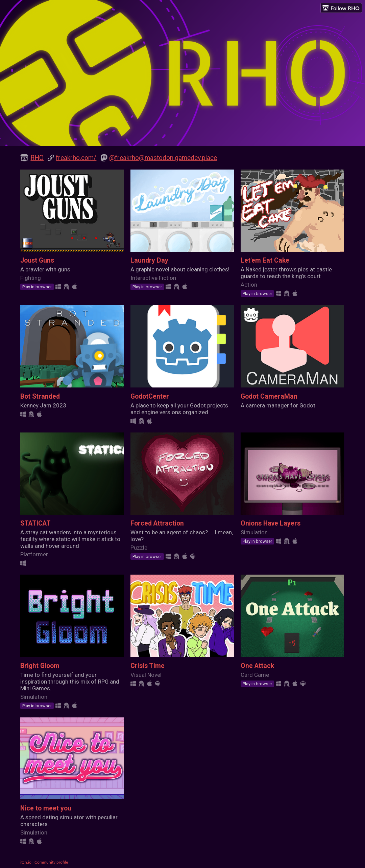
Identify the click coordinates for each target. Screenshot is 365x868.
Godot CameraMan (269, 396)
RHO (37, 158)
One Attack (257, 666)
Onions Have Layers (271, 523)
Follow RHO (341, 8)
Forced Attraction (157, 523)
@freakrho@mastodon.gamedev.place (163, 158)
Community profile (51, 862)
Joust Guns (37, 260)
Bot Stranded (40, 396)
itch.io (26, 862)
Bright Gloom (40, 666)
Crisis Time (148, 666)
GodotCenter (150, 396)
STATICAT (35, 523)
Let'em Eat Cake (265, 260)
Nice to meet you (46, 808)
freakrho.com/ (76, 158)
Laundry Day (149, 260)
